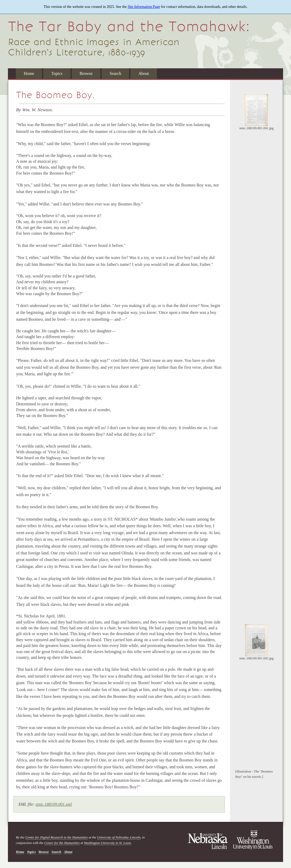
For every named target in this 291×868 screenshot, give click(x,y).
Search (115, 73)
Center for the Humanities (62, 843)
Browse (86, 73)
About (144, 73)
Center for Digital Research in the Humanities (57, 837)
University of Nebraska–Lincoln (119, 837)
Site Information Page (144, 7)
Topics (57, 73)
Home (29, 73)
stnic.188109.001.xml (53, 804)
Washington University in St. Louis (107, 843)
